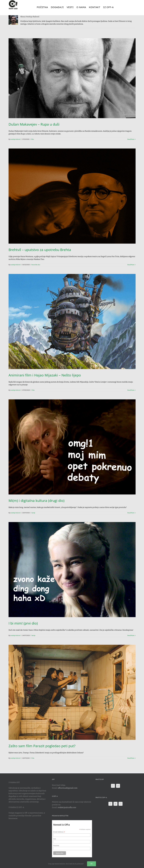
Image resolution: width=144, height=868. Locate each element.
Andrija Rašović (16, 139)
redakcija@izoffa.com (67, 807)
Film (32, 139)
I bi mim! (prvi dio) (23, 623)
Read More (131, 139)
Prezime (56, 846)
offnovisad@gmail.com (68, 788)
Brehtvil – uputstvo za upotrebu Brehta (40, 250)
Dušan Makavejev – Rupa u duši (34, 124)
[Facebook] (113, 786)
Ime (55, 839)
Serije (33, 513)
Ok (92, 864)
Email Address (59, 832)
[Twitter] (118, 786)
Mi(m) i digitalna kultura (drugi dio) (36, 501)
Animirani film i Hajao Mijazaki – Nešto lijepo (45, 375)
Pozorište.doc (36, 265)
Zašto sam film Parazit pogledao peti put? (42, 746)
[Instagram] (121, 804)
